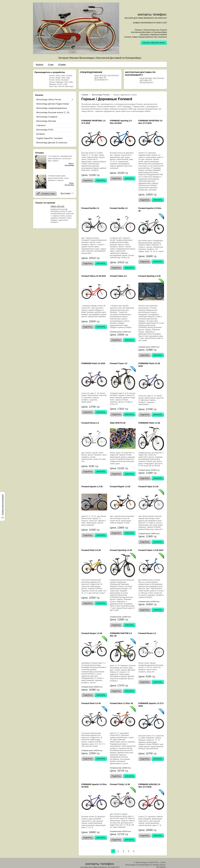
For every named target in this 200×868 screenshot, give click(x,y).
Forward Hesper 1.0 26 (92, 633)
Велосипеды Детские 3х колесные (52, 143)
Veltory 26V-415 (57, 206)
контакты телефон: (152, 14)
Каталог (40, 64)
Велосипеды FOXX (45, 130)
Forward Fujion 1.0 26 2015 (151, 550)
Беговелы (41, 134)
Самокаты (41, 125)
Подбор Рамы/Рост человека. (50, 138)
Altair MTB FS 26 (118, 423)
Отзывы (62, 64)
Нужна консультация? (2, 505)
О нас (51, 64)
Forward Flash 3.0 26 (91, 550)
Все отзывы (66, 193)
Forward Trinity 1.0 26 (120, 784)
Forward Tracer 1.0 (119, 363)
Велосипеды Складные (47, 117)
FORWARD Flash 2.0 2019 (93, 363)
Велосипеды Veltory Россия (49, 100)
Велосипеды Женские (46, 121)
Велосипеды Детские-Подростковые (53, 104)
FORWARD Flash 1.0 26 (149, 423)
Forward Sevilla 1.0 (90, 208)
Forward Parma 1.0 (90, 423)
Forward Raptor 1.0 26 (120, 487)
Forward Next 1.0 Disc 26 (121, 703)
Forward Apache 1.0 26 (92, 487)
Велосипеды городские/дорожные (52, 108)
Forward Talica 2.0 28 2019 (94, 276)
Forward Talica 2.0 (118, 276)
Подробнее (88, 180)
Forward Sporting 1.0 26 (149, 276)
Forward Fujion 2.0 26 (148, 487)
